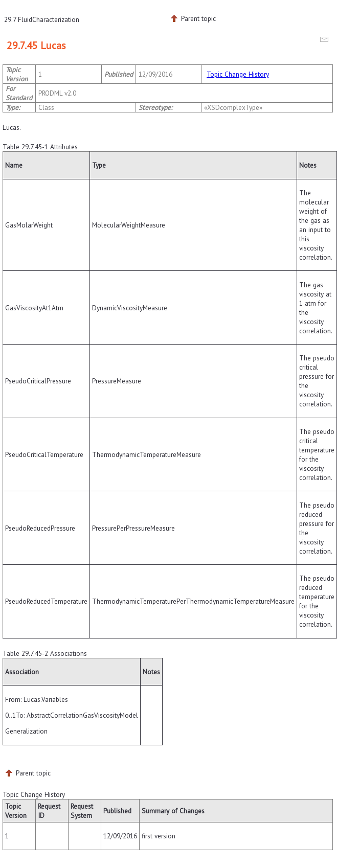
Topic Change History (238, 74)
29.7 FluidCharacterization (42, 19)
